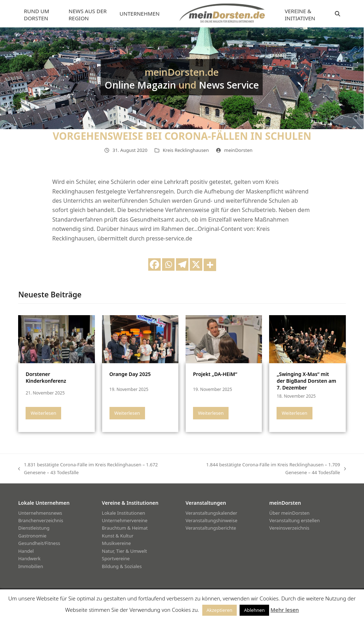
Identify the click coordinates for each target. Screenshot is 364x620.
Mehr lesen (285, 610)
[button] (338, 14)
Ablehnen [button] (254, 610)
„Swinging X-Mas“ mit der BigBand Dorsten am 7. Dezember (306, 381)
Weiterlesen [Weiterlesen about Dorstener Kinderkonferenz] (43, 413)
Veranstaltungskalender (212, 513)
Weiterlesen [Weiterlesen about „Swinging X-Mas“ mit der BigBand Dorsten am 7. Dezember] (294, 413)
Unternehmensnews (40, 513)
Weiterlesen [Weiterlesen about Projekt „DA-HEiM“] (211, 413)
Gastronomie (32, 536)
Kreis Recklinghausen (186, 150)
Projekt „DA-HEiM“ (215, 374)
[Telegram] (182, 264)
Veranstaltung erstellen (294, 520)
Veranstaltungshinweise (212, 520)
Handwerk (29, 558)
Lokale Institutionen (124, 513)
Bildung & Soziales (122, 566)
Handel (26, 551)
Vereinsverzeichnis (289, 528)
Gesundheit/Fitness (39, 543)
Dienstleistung (34, 528)
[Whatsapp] (168, 264)
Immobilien (31, 566)
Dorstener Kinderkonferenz (46, 377)
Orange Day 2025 (130, 374)
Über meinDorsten (289, 513)
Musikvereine (116, 543)
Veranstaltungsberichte (211, 528)
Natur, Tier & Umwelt (125, 551)
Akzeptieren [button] (220, 610)
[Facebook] (154, 264)
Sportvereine (116, 558)
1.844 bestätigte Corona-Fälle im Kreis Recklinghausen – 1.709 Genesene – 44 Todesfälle (266, 469)
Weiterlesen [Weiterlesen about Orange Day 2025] (127, 413)
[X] (196, 264)
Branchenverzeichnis (41, 520)
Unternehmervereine (125, 520)
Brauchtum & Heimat (125, 528)
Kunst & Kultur (118, 536)
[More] (210, 265)
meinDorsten (239, 150)
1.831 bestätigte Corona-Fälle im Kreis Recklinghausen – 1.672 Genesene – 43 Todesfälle (88, 469)
